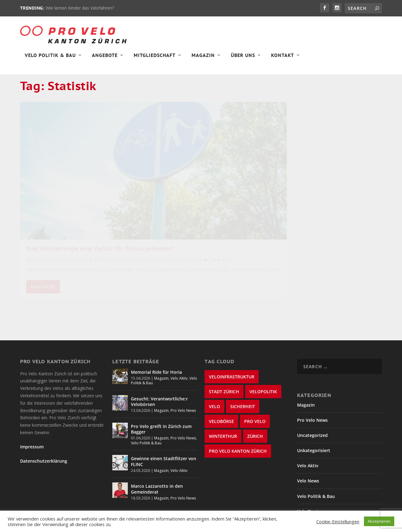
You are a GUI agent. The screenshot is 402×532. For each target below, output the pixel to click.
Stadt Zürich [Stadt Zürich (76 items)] (224, 356)
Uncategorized (312, 400)
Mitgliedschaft (155, 58)
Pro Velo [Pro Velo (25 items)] (255, 386)
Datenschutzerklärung (44, 426)
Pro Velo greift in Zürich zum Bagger (161, 394)
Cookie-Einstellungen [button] (338, 521)
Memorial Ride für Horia (156, 337)
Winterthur (309, 492)
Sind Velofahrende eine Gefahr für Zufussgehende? (75, 188)
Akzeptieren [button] (379, 521)
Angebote (105, 58)
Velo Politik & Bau (50, 58)
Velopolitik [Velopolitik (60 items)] (263, 356)
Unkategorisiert (314, 415)
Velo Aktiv (179, 343)
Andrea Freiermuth (55, 202)
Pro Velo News (66, 210)
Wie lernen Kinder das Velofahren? (80, 8)
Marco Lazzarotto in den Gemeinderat (157, 454)
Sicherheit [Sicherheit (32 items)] (243, 371)
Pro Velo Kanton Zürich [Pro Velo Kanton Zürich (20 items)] (238, 416)
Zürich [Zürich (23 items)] (255, 401)
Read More (43, 263)
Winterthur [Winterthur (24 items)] (223, 401)
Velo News (98, 210)
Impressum (32, 412)
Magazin (203, 58)
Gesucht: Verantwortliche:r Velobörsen (159, 366)
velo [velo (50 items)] (214, 371)
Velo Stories (310, 476)
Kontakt (283, 58)
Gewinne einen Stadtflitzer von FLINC (164, 426)
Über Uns (243, 58)
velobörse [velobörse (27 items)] (221, 386)
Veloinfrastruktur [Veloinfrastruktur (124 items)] (232, 341)
